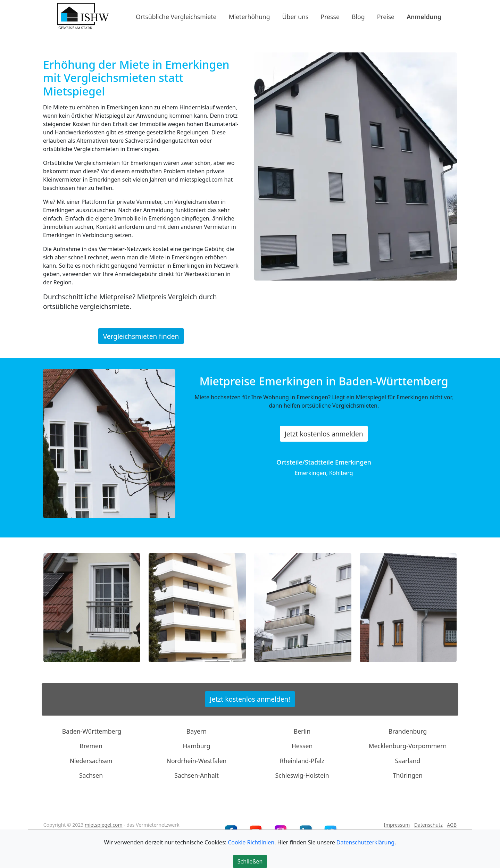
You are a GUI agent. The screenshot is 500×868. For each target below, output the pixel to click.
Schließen (250, 861)
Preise (386, 16)
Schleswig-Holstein (302, 775)
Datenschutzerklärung (365, 842)
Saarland (408, 761)
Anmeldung (424, 16)
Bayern (197, 731)
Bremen (91, 746)
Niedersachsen (91, 761)
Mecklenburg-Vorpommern (408, 746)
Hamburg (197, 746)
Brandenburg (408, 731)
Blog (358, 16)
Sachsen (91, 775)
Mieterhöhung (249, 16)
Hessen (302, 746)
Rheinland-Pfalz (302, 761)
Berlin (302, 731)
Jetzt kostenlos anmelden (324, 434)
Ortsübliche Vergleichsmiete (176, 16)
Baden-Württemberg (92, 731)
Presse (330, 16)
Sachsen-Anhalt (197, 775)
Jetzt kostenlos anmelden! (250, 699)
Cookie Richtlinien (251, 842)
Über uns (295, 16)
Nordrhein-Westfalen (197, 761)
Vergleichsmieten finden (141, 336)
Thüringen (408, 775)
